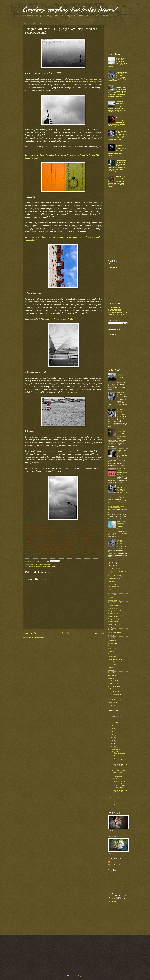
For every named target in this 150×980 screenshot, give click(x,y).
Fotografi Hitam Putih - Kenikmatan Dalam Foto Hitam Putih (122, 454)
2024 (112, 732)
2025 (112, 729)
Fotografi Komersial (114, 611)
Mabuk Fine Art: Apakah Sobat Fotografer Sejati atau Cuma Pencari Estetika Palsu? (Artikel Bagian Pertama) (118, 62)
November (115, 797)
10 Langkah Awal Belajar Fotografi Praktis (56, 319)
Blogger (80, 976)
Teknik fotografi (113, 692)
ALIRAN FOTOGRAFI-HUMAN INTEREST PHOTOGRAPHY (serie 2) (122, 544)
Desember (115, 749)
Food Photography (114, 587)
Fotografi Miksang (114, 619)
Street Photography (114, 686)
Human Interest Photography (116, 632)
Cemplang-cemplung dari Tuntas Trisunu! (69, 9)
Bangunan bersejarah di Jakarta (117, 579)
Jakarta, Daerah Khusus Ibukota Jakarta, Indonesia (43, 566)
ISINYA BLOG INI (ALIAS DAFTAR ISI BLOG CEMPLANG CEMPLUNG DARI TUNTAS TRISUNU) (118, 509)
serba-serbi (111, 676)
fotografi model (113, 622)
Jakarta (110, 638)
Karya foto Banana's (114, 646)
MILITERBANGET (114, 902)
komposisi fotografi (114, 654)
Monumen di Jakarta (114, 659)
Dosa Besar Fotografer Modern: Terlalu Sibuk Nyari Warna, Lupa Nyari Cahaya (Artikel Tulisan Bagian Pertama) (117, 150)
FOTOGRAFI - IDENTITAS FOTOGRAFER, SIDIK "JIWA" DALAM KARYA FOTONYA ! (122, 490)
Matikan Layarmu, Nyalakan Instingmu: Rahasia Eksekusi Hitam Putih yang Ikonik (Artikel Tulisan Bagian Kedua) (118, 135)
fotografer (111, 595)
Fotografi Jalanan (113, 605)
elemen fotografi (113, 584)
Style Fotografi (113, 689)
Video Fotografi (113, 702)
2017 (112, 804)
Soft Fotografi (112, 681)
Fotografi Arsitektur (114, 603)
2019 (112, 747)
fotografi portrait (113, 624)
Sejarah (111, 670)
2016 (112, 807)
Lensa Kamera (112, 657)
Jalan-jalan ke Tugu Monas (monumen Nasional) (121, 524)
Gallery (111, 630)
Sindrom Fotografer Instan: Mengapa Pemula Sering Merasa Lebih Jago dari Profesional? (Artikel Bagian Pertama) (118, 122)
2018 (112, 801)
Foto (110, 589)
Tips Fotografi (47, 564)
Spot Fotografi (112, 684)
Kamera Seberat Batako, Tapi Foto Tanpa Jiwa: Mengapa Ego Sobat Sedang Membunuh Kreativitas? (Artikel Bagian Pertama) (117, 181)
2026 (112, 726)
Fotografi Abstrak (113, 600)
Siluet (110, 678)
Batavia (111, 581)
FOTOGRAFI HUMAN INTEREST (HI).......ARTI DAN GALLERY (122, 413)
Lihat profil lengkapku (115, 865)
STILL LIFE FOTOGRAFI (121, 394)
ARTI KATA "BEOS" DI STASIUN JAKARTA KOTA (122, 377)
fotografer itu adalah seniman (84, 82)
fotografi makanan (114, 614)
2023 (112, 735)
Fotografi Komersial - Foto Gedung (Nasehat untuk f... (119, 766)
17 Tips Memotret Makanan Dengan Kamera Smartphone (119, 777)
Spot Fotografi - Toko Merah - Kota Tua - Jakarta (122, 471)
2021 (112, 741)
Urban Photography (114, 700)
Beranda (65, 633)
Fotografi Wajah (113, 627)
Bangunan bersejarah (114, 576)
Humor (110, 635)
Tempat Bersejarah (114, 694)
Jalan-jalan (111, 640)
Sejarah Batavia (113, 673)
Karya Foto (112, 643)
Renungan (111, 665)
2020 (112, 744)
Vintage (111, 705)
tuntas (112, 862)
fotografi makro (113, 616)
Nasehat (111, 662)
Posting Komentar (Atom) (36, 637)
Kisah (110, 651)
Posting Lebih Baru (30, 633)
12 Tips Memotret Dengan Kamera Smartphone (119, 782)
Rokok (110, 667)
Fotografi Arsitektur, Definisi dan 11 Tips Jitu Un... (119, 760)
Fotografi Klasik (113, 608)
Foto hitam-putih (113, 592)
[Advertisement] (124, 36)
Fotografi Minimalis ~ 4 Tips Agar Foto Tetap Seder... (118, 754)
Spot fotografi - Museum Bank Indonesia (119, 771)
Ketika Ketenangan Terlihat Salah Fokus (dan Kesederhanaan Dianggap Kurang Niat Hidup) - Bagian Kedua (118, 76)
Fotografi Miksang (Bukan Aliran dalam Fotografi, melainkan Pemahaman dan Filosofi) (122, 434)
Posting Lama (99, 633)
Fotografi (40, 564)
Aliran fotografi (33, 564)
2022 (112, 738)
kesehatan (111, 649)
